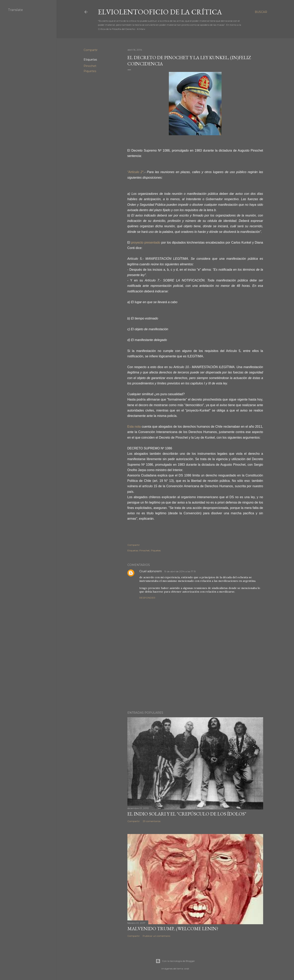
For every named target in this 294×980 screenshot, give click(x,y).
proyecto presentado (146, 243)
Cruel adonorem (151, 571)
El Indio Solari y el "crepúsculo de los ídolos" (187, 814)
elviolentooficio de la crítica (160, 12)
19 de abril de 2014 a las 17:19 (180, 571)
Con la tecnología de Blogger (175, 961)
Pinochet (90, 66)
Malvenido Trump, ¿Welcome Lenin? (173, 929)
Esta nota (134, 427)
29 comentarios (152, 821)
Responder (147, 598)
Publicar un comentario (156, 936)
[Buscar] (261, 12)
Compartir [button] (91, 50)
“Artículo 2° (136, 172)
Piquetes (90, 71)
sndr (187, 969)
